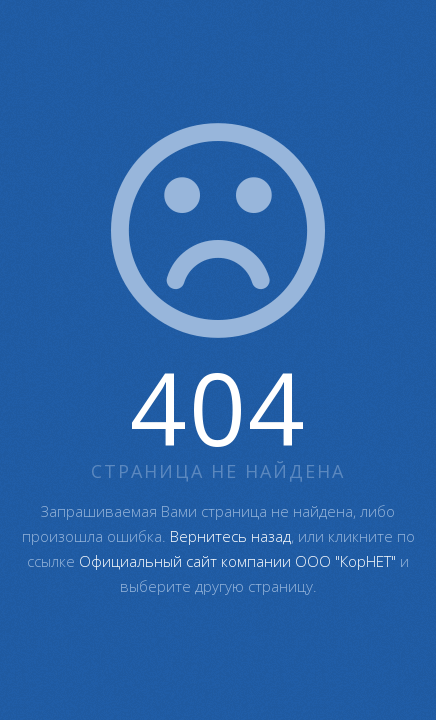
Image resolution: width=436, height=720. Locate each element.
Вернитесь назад (230, 536)
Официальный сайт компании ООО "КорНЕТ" (237, 561)
